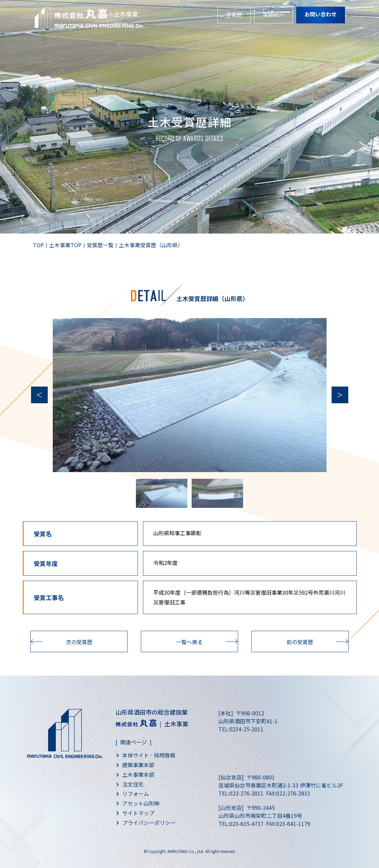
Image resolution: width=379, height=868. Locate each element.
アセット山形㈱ (141, 803)
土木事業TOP (65, 245)
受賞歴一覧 (100, 245)
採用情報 (165, 755)
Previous (39, 395)
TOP (38, 245)
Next (340, 395)
